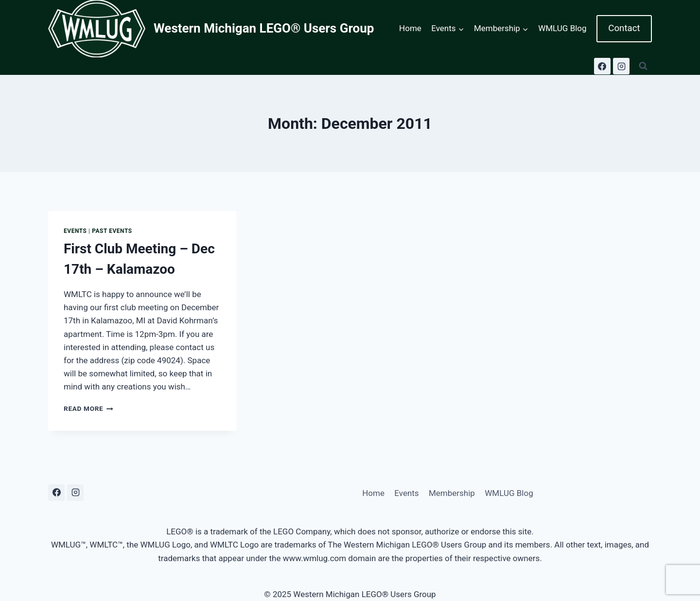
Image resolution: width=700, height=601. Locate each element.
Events (75, 231)
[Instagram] (621, 66)
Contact (624, 28)
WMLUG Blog (562, 28)
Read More (88, 408)
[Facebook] (602, 66)
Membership (452, 493)
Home (410, 28)
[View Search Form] (643, 66)
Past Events (112, 231)
